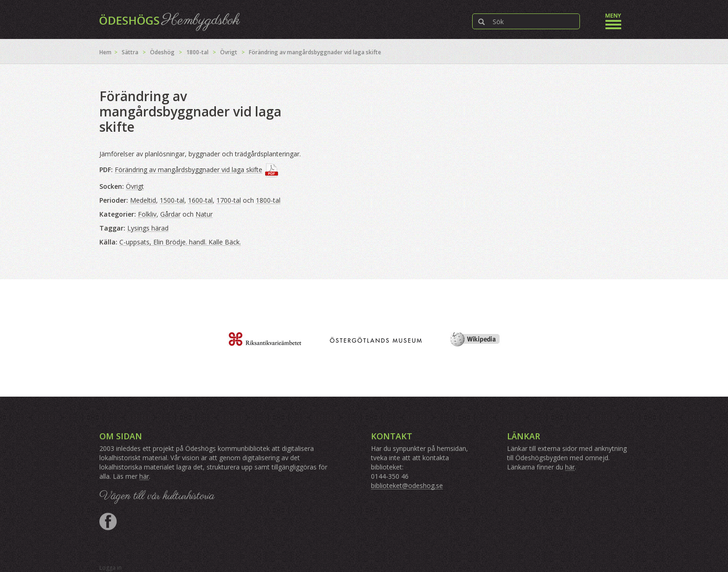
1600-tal (200, 200)
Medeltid (143, 200)
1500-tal (172, 200)
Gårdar (170, 214)
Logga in (110, 568)
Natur (204, 214)
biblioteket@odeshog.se (407, 485)
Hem (105, 52)
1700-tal (229, 200)
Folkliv (147, 214)
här (144, 476)
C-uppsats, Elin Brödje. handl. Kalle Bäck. (180, 242)
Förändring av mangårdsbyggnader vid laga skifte (188, 170)
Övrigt (229, 52)
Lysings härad (148, 228)
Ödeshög (162, 52)
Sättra (130, 52)
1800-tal (197, 52)
